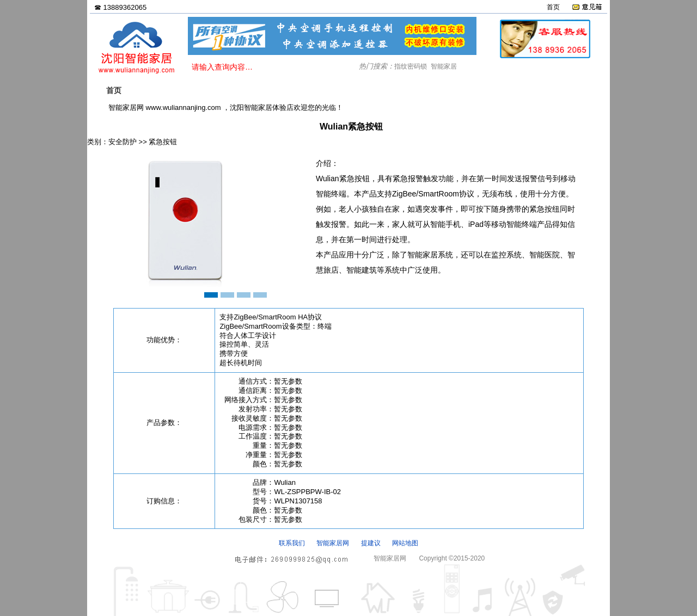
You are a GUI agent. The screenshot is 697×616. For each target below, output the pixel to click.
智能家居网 (333, 543)
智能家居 (444, 66)
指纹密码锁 (411, 66)
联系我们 (292, 543)
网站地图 (405, 543)
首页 (553, 7)
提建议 (371, 543)
